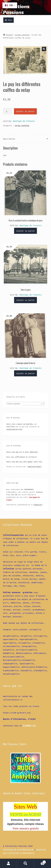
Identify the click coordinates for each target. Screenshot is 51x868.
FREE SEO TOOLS (34, 467)
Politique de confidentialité (18, 849)
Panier (40, 862)
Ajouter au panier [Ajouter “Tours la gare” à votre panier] (26, 300)
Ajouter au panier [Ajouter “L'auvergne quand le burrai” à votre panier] (26, 373)
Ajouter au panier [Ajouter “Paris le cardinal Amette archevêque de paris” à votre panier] (26, 231)
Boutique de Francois (24, 121)
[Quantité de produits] (8, 111)
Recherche (25, 863)
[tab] (25, 139)
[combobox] (25, 404)
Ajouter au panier (25, 111)
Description (9, 139)
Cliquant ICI (38, 505)
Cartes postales (22, 35)
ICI (21, 429)
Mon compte (8, 863)
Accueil (9, 35)
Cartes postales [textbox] (25, 404)
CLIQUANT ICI (12, 429)
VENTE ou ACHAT (26, 814)
